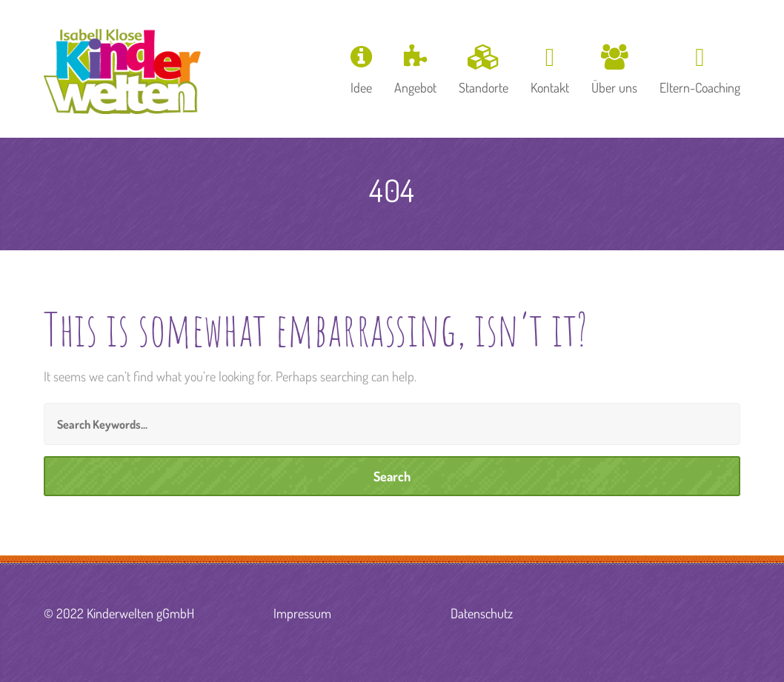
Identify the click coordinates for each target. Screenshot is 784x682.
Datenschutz (482, 613)
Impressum (302, 613)
